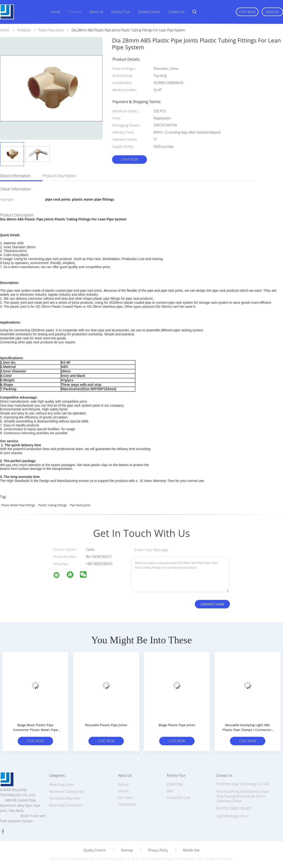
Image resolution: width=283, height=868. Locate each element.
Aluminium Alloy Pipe (65, 798)
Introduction (127, 804)
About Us (96, 12)
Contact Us (177, 12)
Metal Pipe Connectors (66, 805)
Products (75, 12)
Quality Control (149, 12)
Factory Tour (121, 12)
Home (56, 12)
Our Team (125, 798)
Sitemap (127, 850)
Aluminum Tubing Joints (67, 791)
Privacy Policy (158, 850)
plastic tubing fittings (52, 505)
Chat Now (247, 12)
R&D (170, 791)
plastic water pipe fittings (18, 505)
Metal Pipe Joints (61, 785)
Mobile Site (191, 850)
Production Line (179, 798)
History (123, 784)
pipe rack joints (80, 505)
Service (123, 791)
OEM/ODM (175, 784)
